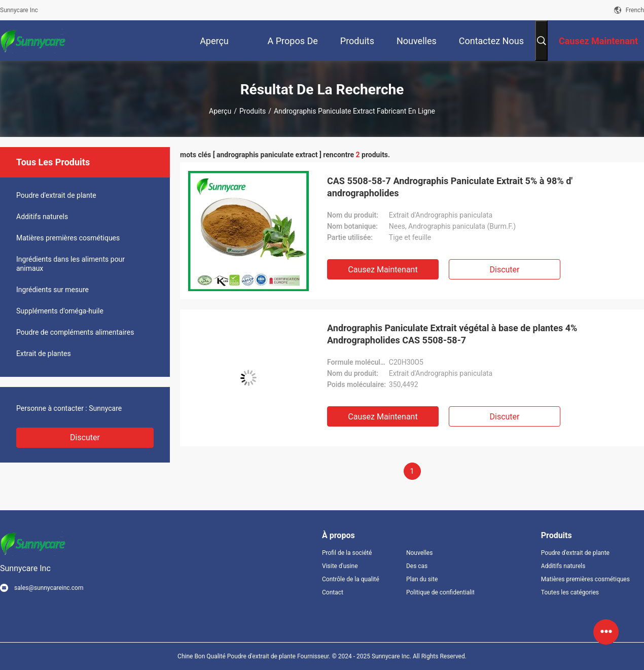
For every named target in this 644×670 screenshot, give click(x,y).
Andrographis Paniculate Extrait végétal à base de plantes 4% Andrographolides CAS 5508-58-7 (452, 334)
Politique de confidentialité (440, 592)
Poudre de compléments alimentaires (75, 332)
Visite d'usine (340, 566)
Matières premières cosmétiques (68, 238)
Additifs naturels (42, 217)
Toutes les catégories (570, 592)
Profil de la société (347, 553)
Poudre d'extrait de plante (56, 195)
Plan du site (422, 579)
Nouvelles (420, 553)
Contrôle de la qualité (351, 579)
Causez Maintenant (383, 270)
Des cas (417, 566)
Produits (253, 111)
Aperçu (220, 111)
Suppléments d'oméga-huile (60, 311)
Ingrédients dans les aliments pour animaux (70, 264)
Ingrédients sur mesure (52, 290)
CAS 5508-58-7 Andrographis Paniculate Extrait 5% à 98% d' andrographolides (450, 187)
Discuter (85, 437)
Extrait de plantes (44, 354)
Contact (333, 592)
